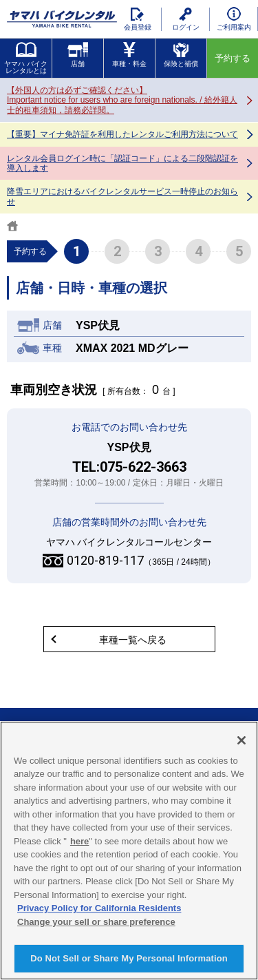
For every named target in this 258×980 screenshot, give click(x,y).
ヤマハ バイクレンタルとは (26, 58)
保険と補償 (181, 55)
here (79, 841)
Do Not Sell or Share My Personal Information (129, 958)
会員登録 (138, 19)
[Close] (241, 740)
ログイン (186, 19)
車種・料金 (129, 55)
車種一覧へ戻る (133, 640)
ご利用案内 (234, 19)
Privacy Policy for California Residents (99, 908)
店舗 (78, 55)
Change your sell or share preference (96, 922)
